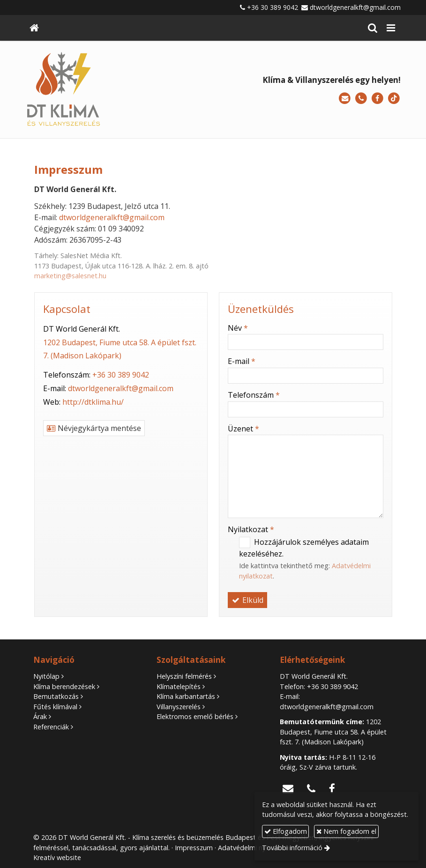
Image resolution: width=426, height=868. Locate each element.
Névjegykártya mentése (94, 428)
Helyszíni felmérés (184, 676)
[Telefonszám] (361, 99)
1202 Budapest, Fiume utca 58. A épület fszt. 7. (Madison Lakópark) (333, 732)
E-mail (242, 361)
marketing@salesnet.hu (70, 276)
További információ (292, 848)
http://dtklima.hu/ (93, 402)
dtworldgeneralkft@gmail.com (355, 7)
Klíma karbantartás (186, 696)
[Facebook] (377, 99)
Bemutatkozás (56, 696)
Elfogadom (286, 831)
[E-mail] (345, 99)
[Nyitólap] (34, 28)
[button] (391, 28)
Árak (40, 716)
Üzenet (243, 429)
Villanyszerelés (179, 707)
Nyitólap (46, 676)
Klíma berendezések (64, 686)
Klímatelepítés (179, 686)
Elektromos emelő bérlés (195, 716)
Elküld (247, 600)
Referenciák (51, 727)
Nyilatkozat (251, 529)
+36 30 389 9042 (273, 7)
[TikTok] (394, 99)
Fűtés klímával (55, 707)
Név (238, 328)
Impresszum (194, 848)
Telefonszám (254, 395)
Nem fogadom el (346, 831)
